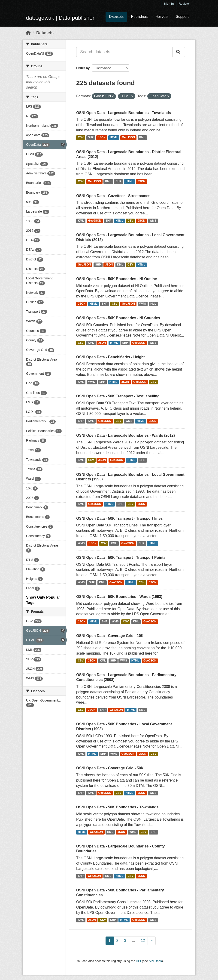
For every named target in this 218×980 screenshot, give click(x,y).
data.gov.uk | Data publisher (60, 18)
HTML (114, 138)
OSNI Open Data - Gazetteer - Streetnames (113, 196)
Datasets (116, 17)
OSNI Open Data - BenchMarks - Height (111, 357)
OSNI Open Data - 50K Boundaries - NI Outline (117, 279)
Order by (83, 68)
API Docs (155, 961)
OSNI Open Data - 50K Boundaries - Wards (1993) (119, 597)
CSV (81, 138)
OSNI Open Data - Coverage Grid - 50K (110, 768)
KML (142, 138)
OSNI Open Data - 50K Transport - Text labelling (118, 396)
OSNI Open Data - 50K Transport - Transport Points (121, 558)
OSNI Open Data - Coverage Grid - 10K (110, 636)
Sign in (169, 4)
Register (184, 4)
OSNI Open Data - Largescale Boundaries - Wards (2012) (126, 435)
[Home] (28, 33)
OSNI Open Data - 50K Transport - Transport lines (119, 518)
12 (143, 941)
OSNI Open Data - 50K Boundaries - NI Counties (118, 318)
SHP (91, 138)
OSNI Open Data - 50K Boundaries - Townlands (117, 807)
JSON (102, 138)
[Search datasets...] (124, 52)
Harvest (162, 17)
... (133, 941)
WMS (153, 221)
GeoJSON (128, 138)
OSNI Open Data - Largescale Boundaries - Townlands (124, 113)
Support (182, 17)
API (139, 961)
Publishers (140, 17)
